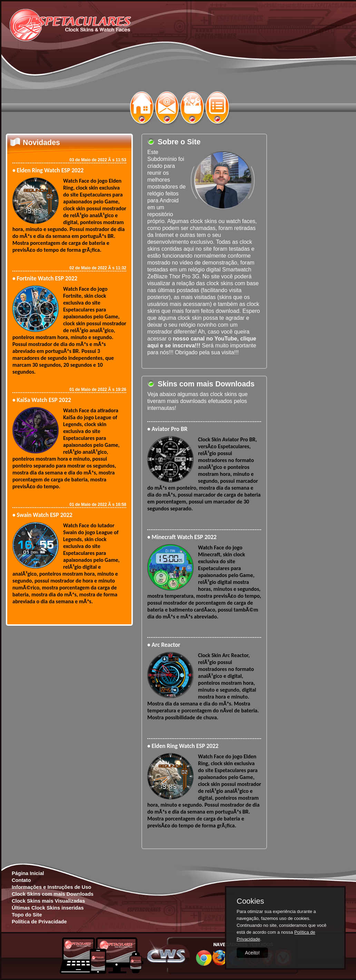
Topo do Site (27, 915)
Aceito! (252, 953)
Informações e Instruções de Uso (52, 887)
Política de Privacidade (39, 922)
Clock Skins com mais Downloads (53, 894)
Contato (21, 880)
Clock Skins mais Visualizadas (48, 901)
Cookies (250, 901)
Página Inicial (28, 873)
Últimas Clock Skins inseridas (48, 908)
